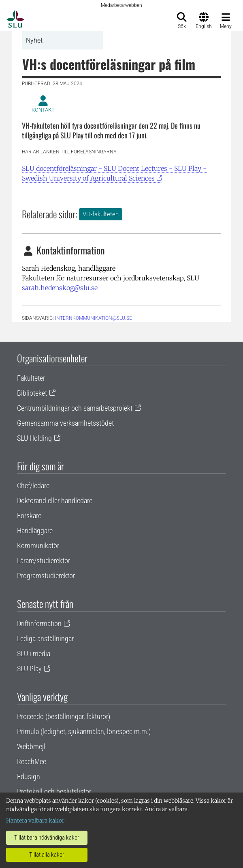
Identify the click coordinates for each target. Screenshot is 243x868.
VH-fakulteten (101, 214)
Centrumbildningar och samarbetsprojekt (75, 408)
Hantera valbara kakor (35, 821)
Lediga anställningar (45, 639)
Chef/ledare (33, 486)
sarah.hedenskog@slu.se (60, 288)
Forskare (29, 516)
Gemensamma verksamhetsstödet (65, 423)
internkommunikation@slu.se (94, 318)
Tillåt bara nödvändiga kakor (47, 838)
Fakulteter (31, 378)
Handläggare (35, 531)
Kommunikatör (38, 546)
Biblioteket (32, 393)
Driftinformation (39, 624)
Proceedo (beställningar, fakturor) (64, 716)
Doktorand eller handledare (55, 501)
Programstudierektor (46, 576)
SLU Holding (34, 438)
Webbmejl (31, 746)
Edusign (29, 776)
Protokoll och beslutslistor (54, 792)
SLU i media (34, 654)
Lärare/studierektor (44, 561)
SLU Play (29, 669)
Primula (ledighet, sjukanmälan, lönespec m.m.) (84, 731)
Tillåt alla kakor (47, 855)
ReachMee (32, 761)
